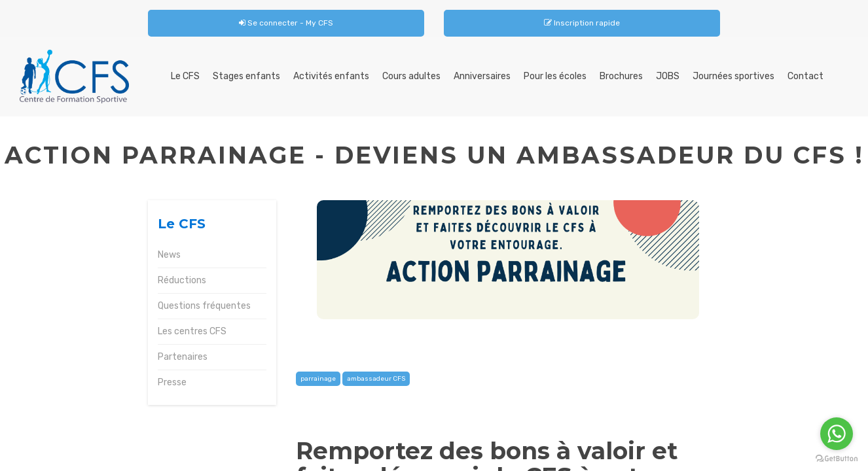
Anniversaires (482, 76)
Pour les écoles (555, 76)
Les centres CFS (192, 331)
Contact (805, 76)
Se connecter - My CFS (286, 23)
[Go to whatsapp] (837, 434)
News (169, 255)
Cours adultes (411, 76)
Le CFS (185, 76)
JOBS (668, 76)
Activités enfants (331, 76)
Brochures (621, 76)
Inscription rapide (582, 23)
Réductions (182, 280)
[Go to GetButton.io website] (837, 458)
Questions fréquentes (204, 306)
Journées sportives (733, 76)
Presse (172, 382)
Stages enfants (246, 76)
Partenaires (183, 357)
